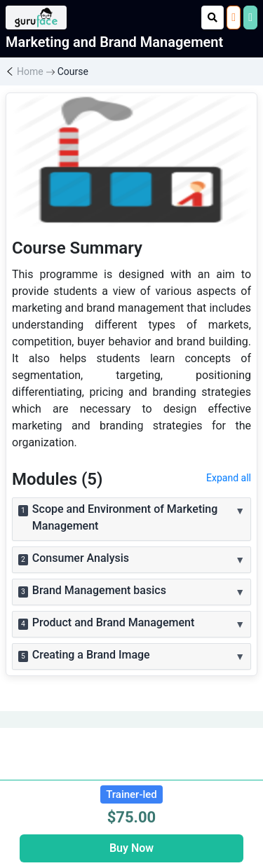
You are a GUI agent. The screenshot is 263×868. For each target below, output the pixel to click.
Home (30, 71)
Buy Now (131, 848)
